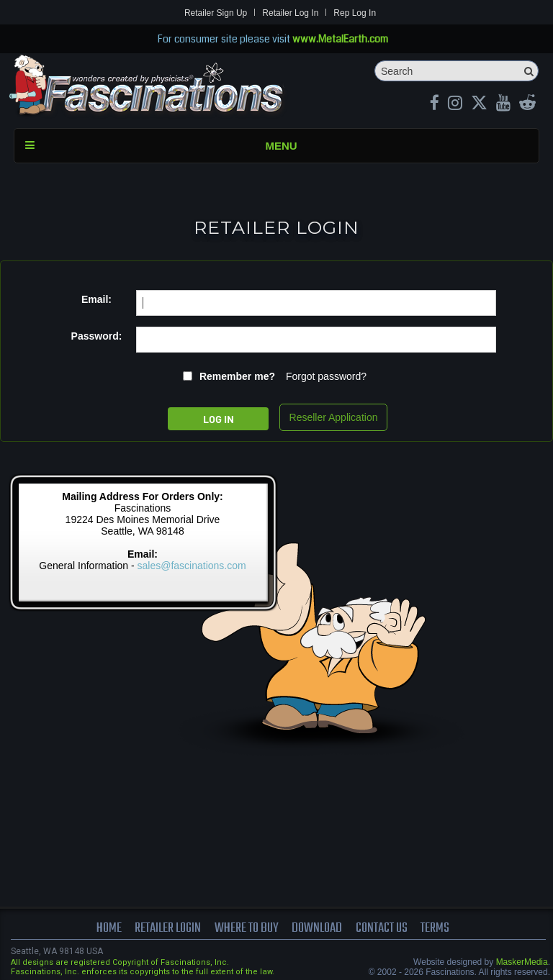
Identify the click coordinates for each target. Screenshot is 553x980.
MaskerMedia (522, 962)
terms (435, 928)
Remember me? (237, 376)
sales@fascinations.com (192, 566)
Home (109, 928)
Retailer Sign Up (216, 13)
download (317, 928)
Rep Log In (355, 13)
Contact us (382, 928)
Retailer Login (168, 928)
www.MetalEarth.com (340, 39)
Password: (97, 336)
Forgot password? (326, 376)
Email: (96, 299)
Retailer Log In (290, 13)
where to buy (247, 928)
